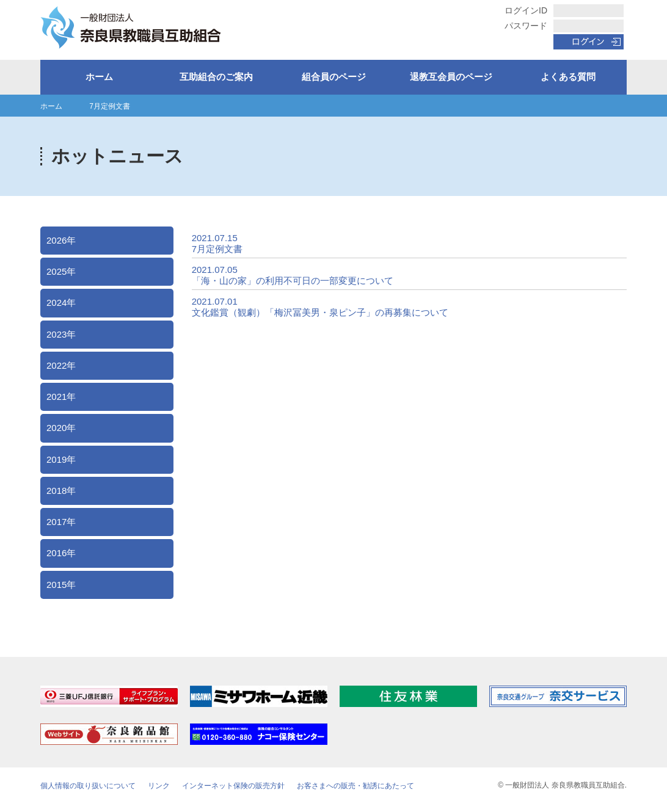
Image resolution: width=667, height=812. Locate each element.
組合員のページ (334, 77)
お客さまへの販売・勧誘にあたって (355, 786)
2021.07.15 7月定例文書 (217, 243)
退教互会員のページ (451, 77)
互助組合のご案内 (216, 77)
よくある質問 (568, 77)
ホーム (99, 77)
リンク (159, 786)
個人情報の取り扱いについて (88, 786)
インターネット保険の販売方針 (233, 786)
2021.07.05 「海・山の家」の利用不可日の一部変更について (293, 275)
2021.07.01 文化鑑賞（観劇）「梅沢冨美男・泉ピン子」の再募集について (320, 307)
